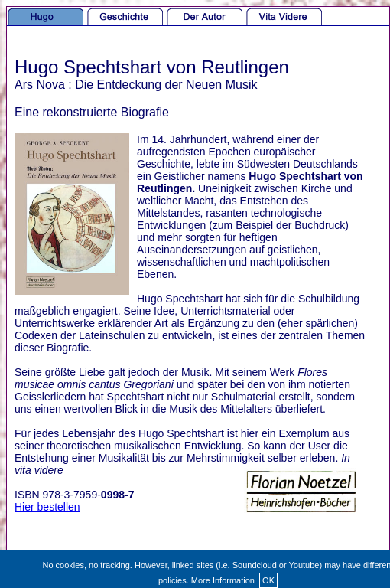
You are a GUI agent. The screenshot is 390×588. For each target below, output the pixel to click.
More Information (223, 580)
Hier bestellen (47, 507)
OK (268, 580)
